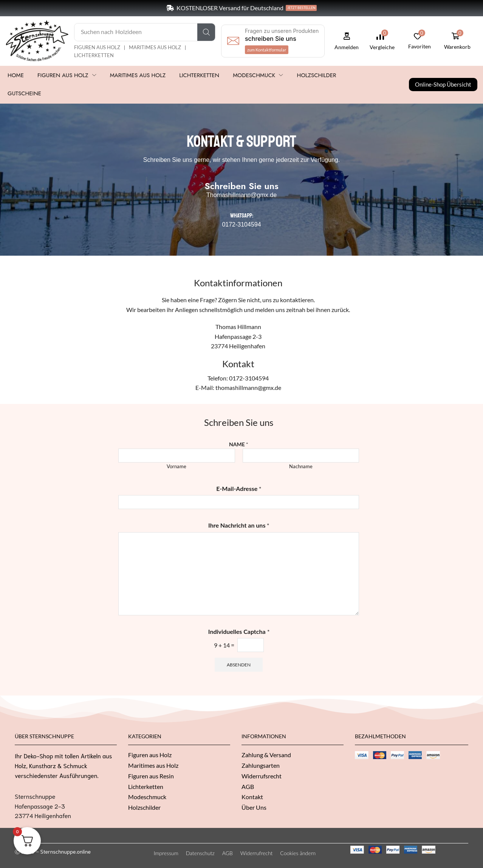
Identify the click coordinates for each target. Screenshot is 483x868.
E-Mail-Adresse (239, 488)
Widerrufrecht (257, 853)
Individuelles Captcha (239, 631)
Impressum (166, 853)
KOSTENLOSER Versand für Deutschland (230, 8)
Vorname (176, 466)
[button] (267, 50)
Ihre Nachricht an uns (239, 525)
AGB (228, 853)
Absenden (239, 665)
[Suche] (206, 32)
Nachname (301, 466)
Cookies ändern (298, 853)
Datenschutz (200, 853)
